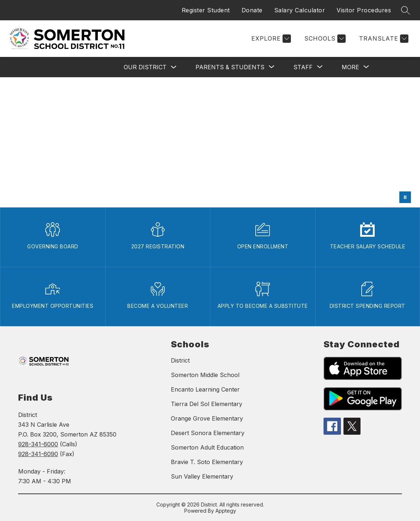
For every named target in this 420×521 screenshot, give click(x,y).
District (180, 360)
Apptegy (226, 511)
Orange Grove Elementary (207, 418)
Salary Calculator (300, 10)
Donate (252, 10)
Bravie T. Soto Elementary (207, 462)
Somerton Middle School (205, 375)
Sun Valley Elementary (202, 476)
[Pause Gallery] (405, 197)
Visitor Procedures (364, 10)
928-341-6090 (38, 454)
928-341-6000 (38, 444)
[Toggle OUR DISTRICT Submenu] (174, 67)
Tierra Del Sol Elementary (207, 404)
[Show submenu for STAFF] (303, 67)
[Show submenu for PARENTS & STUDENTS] (230, 67)
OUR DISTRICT (145, 67)
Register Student (206, 10)
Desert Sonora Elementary (208, 433)
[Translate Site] (383, 39)
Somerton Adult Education (207, 447)
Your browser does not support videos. (210, 142)
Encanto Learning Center (205, 389)
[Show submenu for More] (350, 67)
